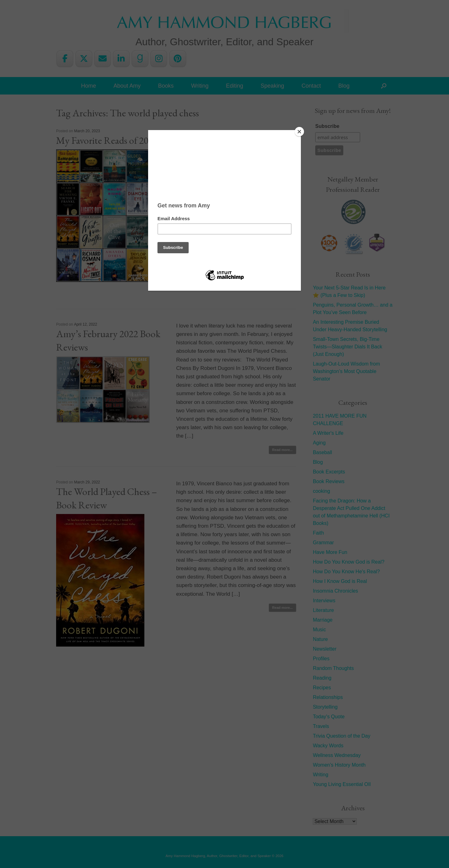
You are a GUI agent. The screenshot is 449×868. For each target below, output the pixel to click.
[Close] (299, 132)
